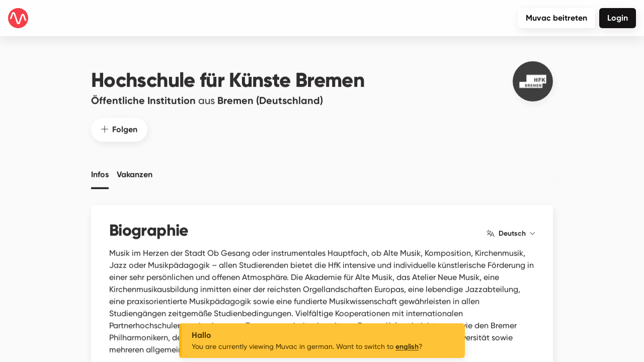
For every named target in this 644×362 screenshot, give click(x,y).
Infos (100, 168)
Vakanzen (135, 168)
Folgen (119, 122)
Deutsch (511, 227)
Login (618, 18)
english (407, 347)
